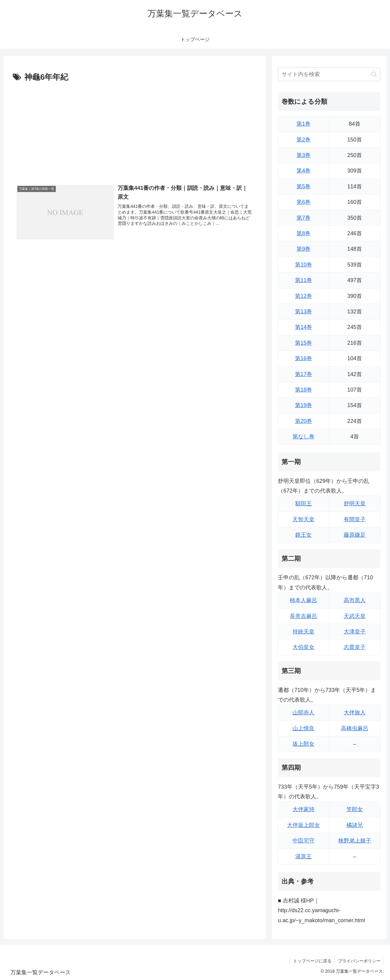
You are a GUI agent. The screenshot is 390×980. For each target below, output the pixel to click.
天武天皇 (355, 616)
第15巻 (303, 343)
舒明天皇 (355, 504)
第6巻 (303, 202)
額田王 (303, 504)
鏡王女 (303, 535)
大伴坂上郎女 (303, 825)
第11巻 (303, 280)
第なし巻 (303, 437)
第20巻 (303, 421)
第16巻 (303, 358)
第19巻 (303, 405)
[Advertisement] (135, 130)
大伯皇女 (303, 647)
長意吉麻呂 (303, 616)
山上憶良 (303, 728)
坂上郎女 (303, 744)
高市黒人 (355, 600)
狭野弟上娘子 (355, 841)
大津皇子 (355, 632)
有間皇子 (355, 519)
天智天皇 (303, 519)
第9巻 (303, 249)
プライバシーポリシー (359, 961)
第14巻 (303, 327)
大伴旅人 (355, 713)
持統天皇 (303, 632)
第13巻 (303, 312)
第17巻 (303, 374)
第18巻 (303, 390)
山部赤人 (303, 713)
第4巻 (303, 171)
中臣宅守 (303, 841)
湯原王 (303, 856)
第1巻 (303, 124)
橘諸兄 (355, 825)
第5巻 (303, 187)
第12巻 (303, 296)
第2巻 (303, 140)
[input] (329, 74)
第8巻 (303, 233)
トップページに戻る (312, 961)
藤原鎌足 (355, 535)
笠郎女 (355, 809)
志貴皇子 (355, 647)
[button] (374, 74)
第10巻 (303, 265)
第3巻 (303, 155)
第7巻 (303, 218)
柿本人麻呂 (303, 600)
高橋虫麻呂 (355, 728)
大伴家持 (303, 809)
